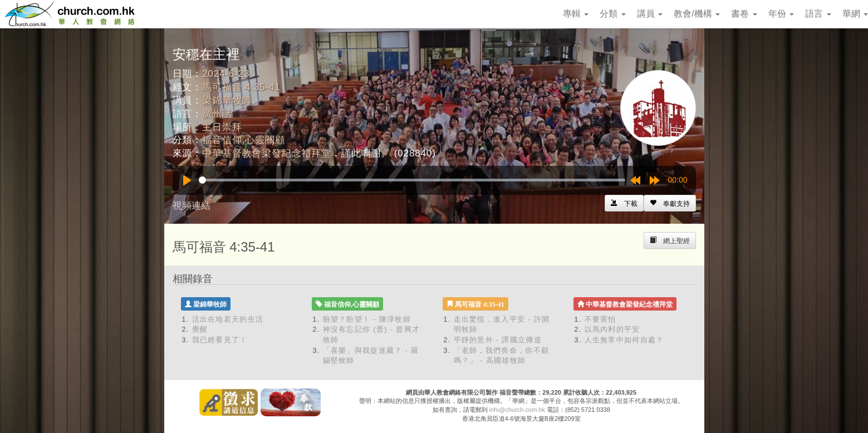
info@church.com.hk (517, 410)
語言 (818, 14)
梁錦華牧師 (227, 100)
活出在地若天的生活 (228, 319)
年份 (781, 14)
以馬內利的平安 (612, 329)
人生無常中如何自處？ (624, 340)
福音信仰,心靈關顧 (243, 140)
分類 (612, 14)
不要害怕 (600, 319)
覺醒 (200, 329)
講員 (650, 14)
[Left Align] (670, 203)
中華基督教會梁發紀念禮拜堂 (267, 153)
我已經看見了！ (220, 340)
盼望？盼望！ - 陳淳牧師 (367, 319)
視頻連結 (192, 206)
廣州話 (217, 114)
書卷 (744, 14)
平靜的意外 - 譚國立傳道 (498, 340)
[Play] (187, 180)
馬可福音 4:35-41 (241, 87)
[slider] (412, 180)
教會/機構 (697, 14)
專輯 (576, 14)
